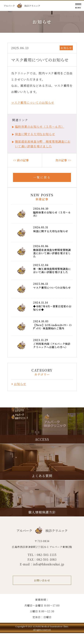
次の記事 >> (63, 160)
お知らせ (66, 48)
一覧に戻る (42, 177)
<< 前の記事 (21, 160)
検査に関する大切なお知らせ (35, 134)
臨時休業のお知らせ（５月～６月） (40, 127)
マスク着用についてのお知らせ (33, 103)
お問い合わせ (42, 580)
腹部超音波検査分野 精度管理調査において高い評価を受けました (43, 144)
